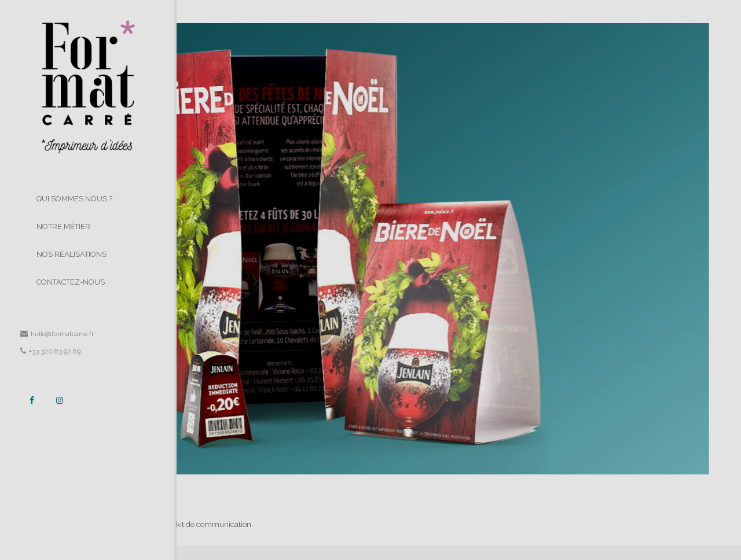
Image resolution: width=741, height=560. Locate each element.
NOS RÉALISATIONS (71, 254)
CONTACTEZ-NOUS (71, 282)
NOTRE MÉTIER (63, 226)
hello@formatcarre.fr (57, 334)
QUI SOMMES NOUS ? (74, 199)
